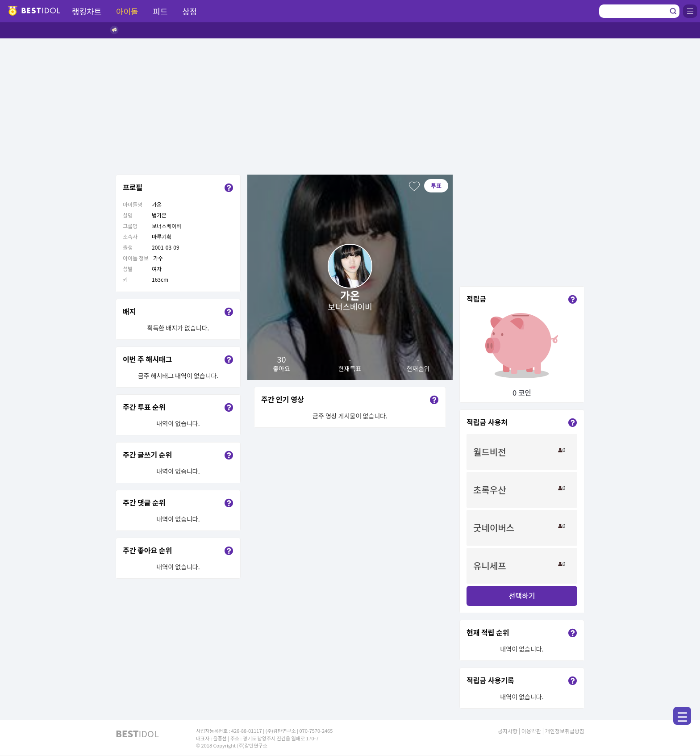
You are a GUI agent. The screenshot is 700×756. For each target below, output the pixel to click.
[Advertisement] (350, 105)
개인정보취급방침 (565, 731)
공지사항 (508, 731)
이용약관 (531, 731)
